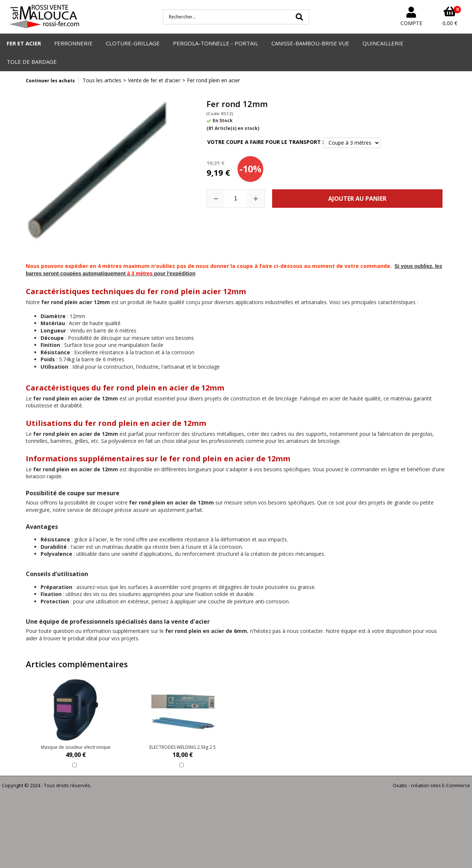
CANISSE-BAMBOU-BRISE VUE (310, 43)
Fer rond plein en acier (214, 80)
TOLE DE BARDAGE (32, 62)
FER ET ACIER (24, 43)
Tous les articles (102, 80)
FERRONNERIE (73, 43)
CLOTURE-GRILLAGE (133, 43)
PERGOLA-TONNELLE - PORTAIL (216, 43)
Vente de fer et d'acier (154, 80)
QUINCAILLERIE (383, 43)
